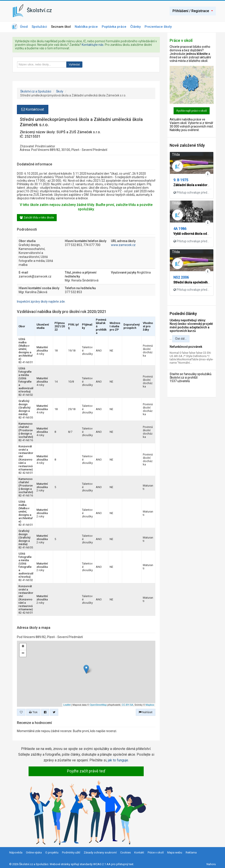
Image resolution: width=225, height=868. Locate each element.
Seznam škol (61, 27)
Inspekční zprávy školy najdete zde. (41, 302)
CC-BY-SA (127, 705)
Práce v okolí (156, 852)
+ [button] (23, 647)
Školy (60, 91)
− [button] (23, 653)
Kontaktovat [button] (33, 109)
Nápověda (16, 852)
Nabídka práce (86, 27)
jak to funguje (118, 760)
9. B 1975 (181, 180)
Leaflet (67, 705)
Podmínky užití (71, 852)
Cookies (125, 852)
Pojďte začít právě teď (86, 771)
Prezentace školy (158, 27)
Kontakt (139, 852)
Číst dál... (181, 339)
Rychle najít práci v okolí (192, 111)
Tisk (33, 712)
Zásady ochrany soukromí (100, 852)
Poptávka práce (114, 27)
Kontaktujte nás (93, 45)
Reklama (191, 852)
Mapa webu (175, 852)
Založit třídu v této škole (37, 217)
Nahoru (211, 864)
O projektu (52, 852)
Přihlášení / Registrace (193, 11)
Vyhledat (74, 64)
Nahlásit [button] (146, 712)
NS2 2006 (181, 277)
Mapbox (150, 705)
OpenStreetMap (98, 705)
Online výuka (34, 852)
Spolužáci (39, 27)
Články (135, 27)
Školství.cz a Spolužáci (36, 91)
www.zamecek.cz (123, 245)
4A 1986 (180, 229)
